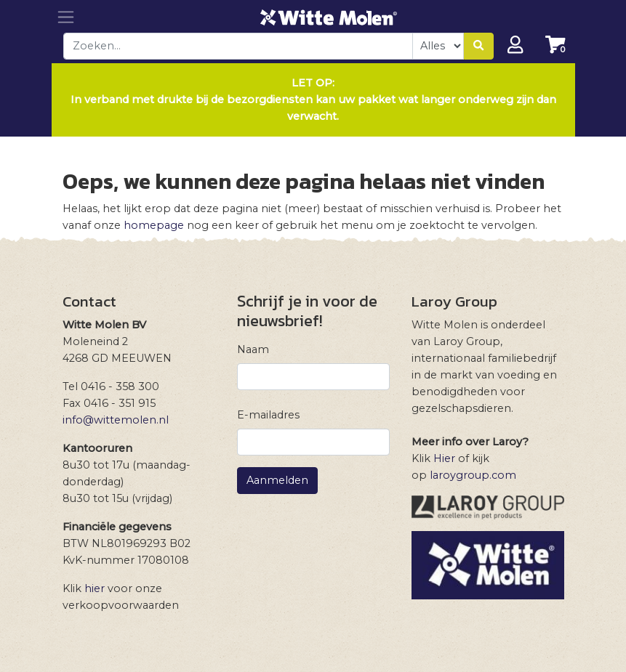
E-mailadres (268, 415)
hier (95, 588)
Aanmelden (277, 480)
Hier (444, 458)
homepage (154, 225)
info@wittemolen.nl (116, 420)
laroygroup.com (473, 475)
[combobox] (238, 46)
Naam (253, 349)
